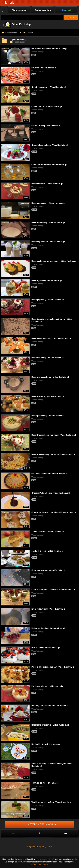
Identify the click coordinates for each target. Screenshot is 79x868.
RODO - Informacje (40, 864)
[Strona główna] (8, 3)
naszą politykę (48, 859)
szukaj (71, 18)
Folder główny (10, 33)
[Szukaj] (32, 18)
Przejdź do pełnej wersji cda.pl (40, 846)
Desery (28, 33)
